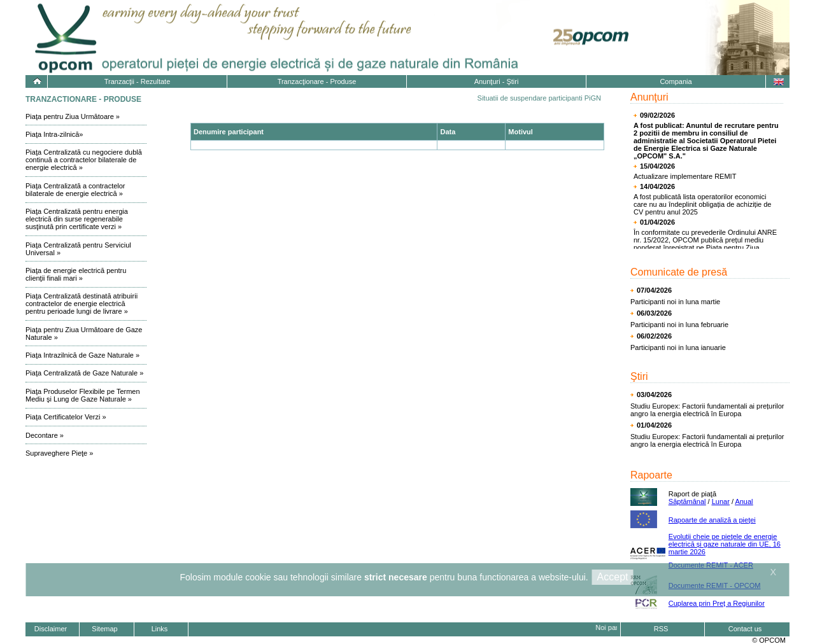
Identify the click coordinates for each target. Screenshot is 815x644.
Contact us (745, 629)
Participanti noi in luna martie (675, 302)
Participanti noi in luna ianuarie (678, 347)
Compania (676, 81)
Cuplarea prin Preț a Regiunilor (717, 603)
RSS (661, 629)
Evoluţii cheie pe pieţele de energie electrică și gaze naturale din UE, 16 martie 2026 (725, 544)
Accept (613, 577)
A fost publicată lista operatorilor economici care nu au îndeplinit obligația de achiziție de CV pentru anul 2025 (702, 204)
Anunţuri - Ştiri (497, 81)
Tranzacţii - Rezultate (138, 81)
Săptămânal (687, 501)
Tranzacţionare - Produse (317, 81)
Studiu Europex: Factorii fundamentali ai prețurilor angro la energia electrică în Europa (707, 410)
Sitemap (104, 629)
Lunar (721, 501)
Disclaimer (51, 629)
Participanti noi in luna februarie (679, 325)
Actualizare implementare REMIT (685, 176)
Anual (744, 501)
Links (160, 629)
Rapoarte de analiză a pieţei (712, 520)
